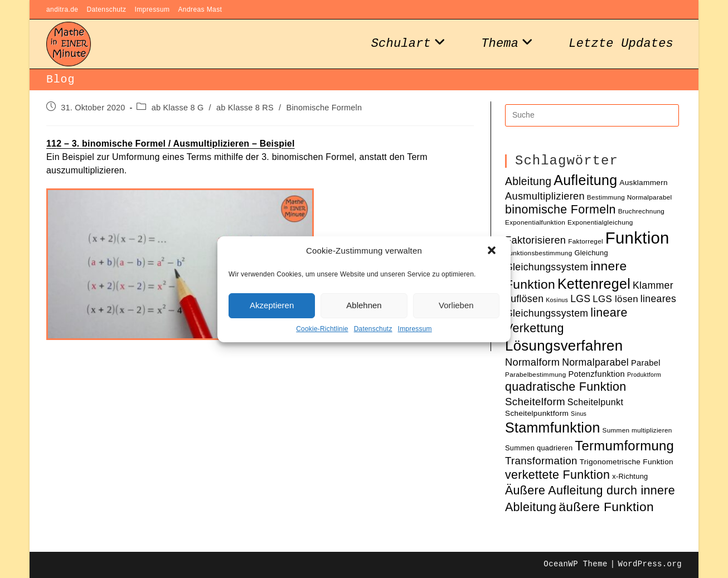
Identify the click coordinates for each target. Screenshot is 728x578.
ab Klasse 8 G (178, 108)
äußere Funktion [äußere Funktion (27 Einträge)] (606, 507)
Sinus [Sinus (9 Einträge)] (579, 414)
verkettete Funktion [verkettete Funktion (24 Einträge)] (557, 475)
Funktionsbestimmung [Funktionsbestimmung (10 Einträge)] (539, 253)
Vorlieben (456, 305)
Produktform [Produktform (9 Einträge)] (644, 375)
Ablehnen (364, 305)
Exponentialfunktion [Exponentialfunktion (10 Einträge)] (535, 222)
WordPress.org (650, 564)
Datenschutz (373, 329)
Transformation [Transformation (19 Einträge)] (541, 461)
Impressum (415, 329)
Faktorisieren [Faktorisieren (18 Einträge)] (535, 240)
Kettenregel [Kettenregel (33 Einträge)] (594, 284)
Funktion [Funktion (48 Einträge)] (637, 238)
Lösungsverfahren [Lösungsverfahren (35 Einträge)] (564, 346)
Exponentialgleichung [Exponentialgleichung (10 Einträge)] (600, 222)
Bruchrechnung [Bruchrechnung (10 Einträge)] (642, 211)
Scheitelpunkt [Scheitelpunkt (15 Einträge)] (595, 402)
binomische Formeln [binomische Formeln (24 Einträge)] (560, 210)
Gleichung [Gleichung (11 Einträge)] (591, 253)
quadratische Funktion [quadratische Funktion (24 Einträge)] (566, 387)
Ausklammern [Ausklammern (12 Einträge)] (644, 183)
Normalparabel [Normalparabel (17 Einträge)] (595, 362)
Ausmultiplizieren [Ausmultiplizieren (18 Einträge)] (545, 196)
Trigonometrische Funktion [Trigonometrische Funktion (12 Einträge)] (627, 462)
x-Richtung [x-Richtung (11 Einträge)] (630, 476)
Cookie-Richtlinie (322, 329)
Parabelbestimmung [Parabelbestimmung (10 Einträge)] (535, 374)
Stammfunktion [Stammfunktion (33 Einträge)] (553, 428)
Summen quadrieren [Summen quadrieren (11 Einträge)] (539, 448)
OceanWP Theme (575, 564)
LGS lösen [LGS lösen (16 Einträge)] (615, 299)
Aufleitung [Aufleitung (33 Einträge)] (585, 180)
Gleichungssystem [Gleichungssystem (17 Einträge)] (547, 267)
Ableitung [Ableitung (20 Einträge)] (528, 181)
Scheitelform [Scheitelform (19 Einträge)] (535, 402)
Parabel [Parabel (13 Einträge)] (646, 363)
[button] (493, 251)
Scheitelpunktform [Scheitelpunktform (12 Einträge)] (537, 413)
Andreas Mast (200, 9)
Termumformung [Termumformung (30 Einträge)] (624, 446)
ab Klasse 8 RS (245, 108)
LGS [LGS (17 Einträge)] (580, 299)
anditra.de (62, 9)
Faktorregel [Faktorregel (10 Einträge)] (586, 241)
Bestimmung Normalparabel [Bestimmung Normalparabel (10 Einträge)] (630, 197)
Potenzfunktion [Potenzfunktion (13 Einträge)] (596, 374)
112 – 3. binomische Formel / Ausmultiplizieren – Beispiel (171, 144)
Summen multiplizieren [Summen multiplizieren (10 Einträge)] (637, 430)
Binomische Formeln (324, 108)
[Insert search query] (592, 115)
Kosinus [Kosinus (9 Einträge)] (557, 300)
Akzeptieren (272, 305)
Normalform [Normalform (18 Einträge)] (532, 362)
